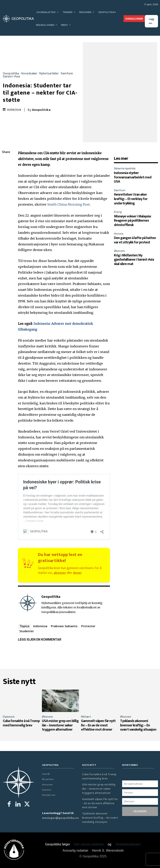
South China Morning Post (69, 204)
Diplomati (9, 717)
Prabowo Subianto (64, 626)
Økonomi (119, 251)
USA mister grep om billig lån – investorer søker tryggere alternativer (60, 725)
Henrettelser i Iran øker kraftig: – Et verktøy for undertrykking (131, 199)
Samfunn (68, 73)
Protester (88, 626)
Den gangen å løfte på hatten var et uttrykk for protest (135, 240)
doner (77, 573)
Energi (118, 212)
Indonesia (40, 626)
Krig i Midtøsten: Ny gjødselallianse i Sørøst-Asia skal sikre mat (134, 260)
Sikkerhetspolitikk (125, 168)
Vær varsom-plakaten (89, 844)
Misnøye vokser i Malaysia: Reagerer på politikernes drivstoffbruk (132, 221)
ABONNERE (140, 811)
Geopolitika (12, 73)
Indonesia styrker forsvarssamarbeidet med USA (133, 177)
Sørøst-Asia (12, 76)
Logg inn (151, 21)
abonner (60, 573)
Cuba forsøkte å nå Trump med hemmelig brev (21, 723)
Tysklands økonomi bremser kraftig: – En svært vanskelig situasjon (138, 725)
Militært (86, 717)
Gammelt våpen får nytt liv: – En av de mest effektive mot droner (98, 725)
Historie (119, 234)
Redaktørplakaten (128, 844)
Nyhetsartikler (50, 73)
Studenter (27, 631)
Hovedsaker (30, 73)
